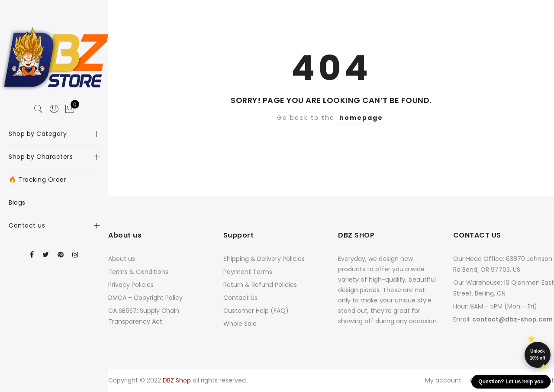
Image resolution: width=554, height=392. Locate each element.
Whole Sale (240, 324)
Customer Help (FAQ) (256, 311)
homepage (361, 118)
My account (443, 380)
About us (122, 259)
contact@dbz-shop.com (512, 319)
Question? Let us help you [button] (511, 382)
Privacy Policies (131, 285)
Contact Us (240, 298)
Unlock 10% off (538, 355)
